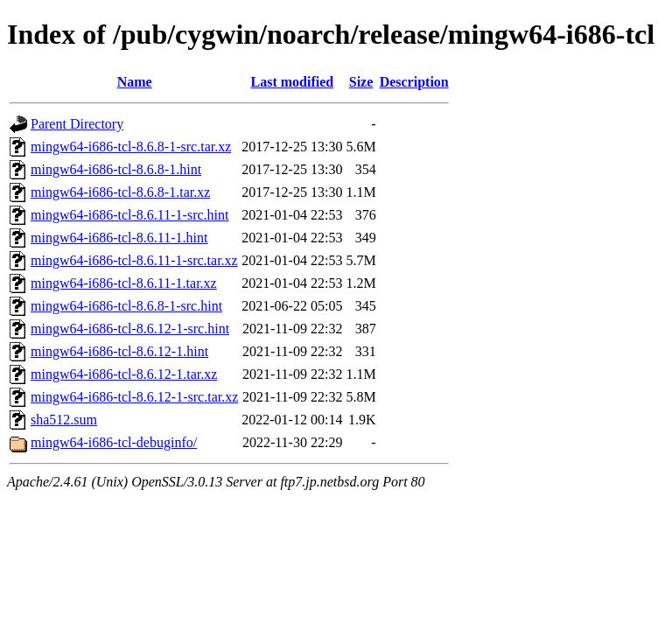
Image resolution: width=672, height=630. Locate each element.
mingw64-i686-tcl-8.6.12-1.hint (119, 351)
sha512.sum (64, 420)
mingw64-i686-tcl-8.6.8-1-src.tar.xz (131, 147)
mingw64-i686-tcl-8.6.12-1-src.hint (130, 329)
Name (135, 82)
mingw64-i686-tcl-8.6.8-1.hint (116, 169)
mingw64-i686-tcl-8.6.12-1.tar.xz (124, 374)
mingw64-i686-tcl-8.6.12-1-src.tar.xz (134, 397)
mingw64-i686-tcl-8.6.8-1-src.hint (126, 306)
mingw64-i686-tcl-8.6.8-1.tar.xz (120, 192)
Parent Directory (77, 124)
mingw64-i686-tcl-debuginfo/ (114, 442)
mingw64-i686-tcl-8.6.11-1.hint (119, 238)
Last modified (293, 82)
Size (361, 82)
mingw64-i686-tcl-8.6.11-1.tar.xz (124, 283)
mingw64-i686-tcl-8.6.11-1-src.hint (129, 215)
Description (414, 82)
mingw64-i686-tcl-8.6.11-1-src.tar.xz (134, 260)
